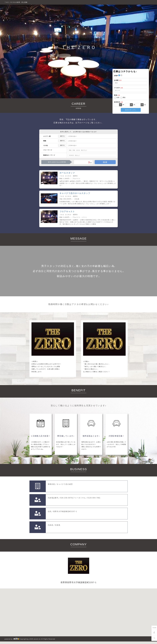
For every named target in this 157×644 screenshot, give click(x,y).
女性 (118, 98)
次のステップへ (131, 110)
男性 (124, 98)
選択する (62, 136)
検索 (105, 162)
